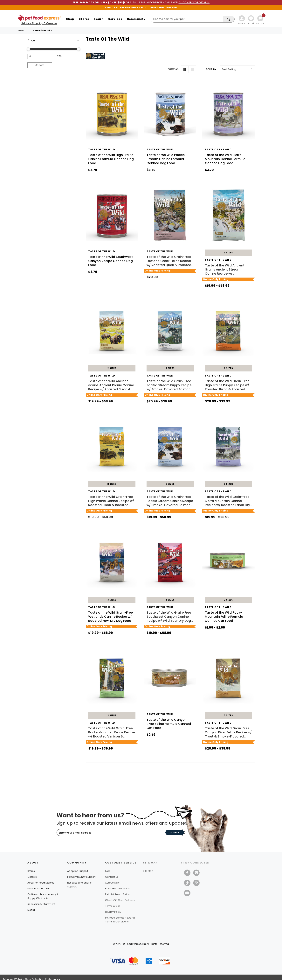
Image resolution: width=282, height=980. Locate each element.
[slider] (28, 49)
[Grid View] (185, 69)
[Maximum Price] (67, 56)
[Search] (193, 19)
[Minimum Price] (40, 56)
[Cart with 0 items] (260, 20)
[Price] (54, 41)
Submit (175, 832)
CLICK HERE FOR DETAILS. (194, 2)
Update (40, 65)
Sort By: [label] (211, 69)
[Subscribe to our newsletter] (111, 833)
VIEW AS (174, 69)
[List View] (192, 69)
